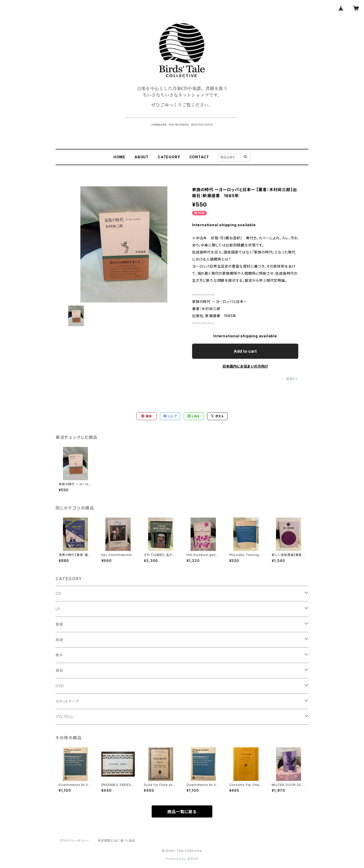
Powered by (182, 859)
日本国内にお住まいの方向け (245, 366)
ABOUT (142, 157)
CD (58, 593)
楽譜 (59, 640)
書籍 (59, 624)
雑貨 (59, 670)
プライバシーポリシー (75, 841)
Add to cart (245, 351)
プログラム (64, 717)
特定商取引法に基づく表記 (117, 841)
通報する (292, 379)
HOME (119, 157)
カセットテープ (67, 701)
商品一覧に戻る (182, 812)
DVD (60, 686)
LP (58, 609)
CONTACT (199, 157)
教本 (59, 655)
